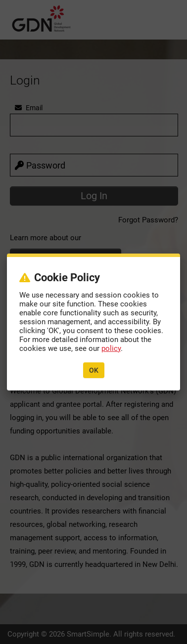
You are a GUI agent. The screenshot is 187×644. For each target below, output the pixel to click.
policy (111, 348)
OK (94, 370)
